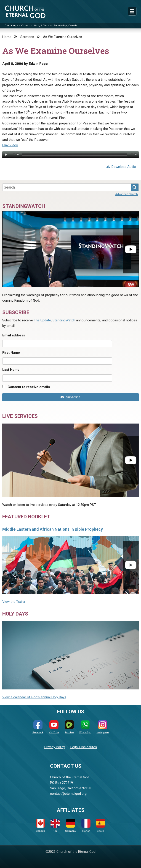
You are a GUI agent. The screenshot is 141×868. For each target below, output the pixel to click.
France (86, 826)
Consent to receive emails (29, 387)
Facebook (38, 727)
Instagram (103, 727)
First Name (11, 353)
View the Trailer (14, 602)
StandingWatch (64, 320)
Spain (101, 826)
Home (7, 37)
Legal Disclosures (84, 747)
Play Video (10, 145)
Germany (70, 826)
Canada (40, 826)
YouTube (54, 727)
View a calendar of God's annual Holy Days (34, 697)
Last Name (11, 370)
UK (55, 826)
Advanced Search (126, 194)
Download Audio (121, 167)
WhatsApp (85, 727)
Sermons (27, 37)
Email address (14, 335)
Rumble (69, 727)
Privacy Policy (55, 747)
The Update (42, 320)
